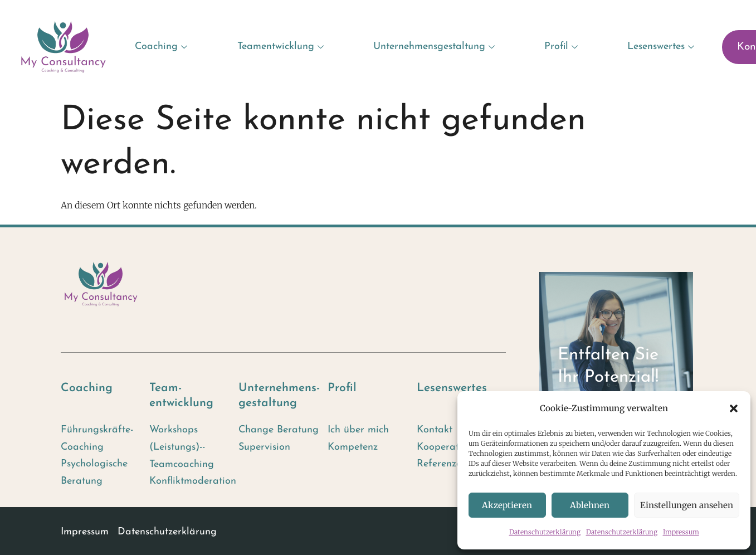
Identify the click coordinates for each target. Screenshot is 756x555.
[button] (734, 408)
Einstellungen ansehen (687, 505)
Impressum (681, 532)
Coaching (162, 47)
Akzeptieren (507, 505)
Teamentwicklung (282, 47)
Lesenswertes (662, 47)
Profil (562, 47)
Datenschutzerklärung (545, 532)
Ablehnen (590, 505)
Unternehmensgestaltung (435, 47)
